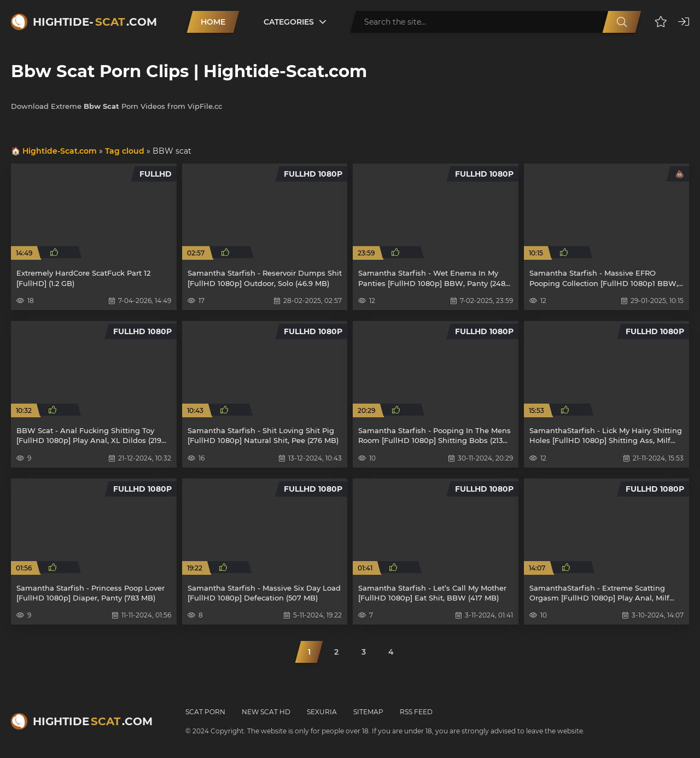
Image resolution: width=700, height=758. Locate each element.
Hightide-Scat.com (60, 151)
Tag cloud (125, 151)
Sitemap (368, 712)
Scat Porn (205, 712)
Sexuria (322, 712)
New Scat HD (266, 712)
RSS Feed (416, 712)
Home (213, 22)
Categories (289, 22)
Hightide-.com (95, 22)
